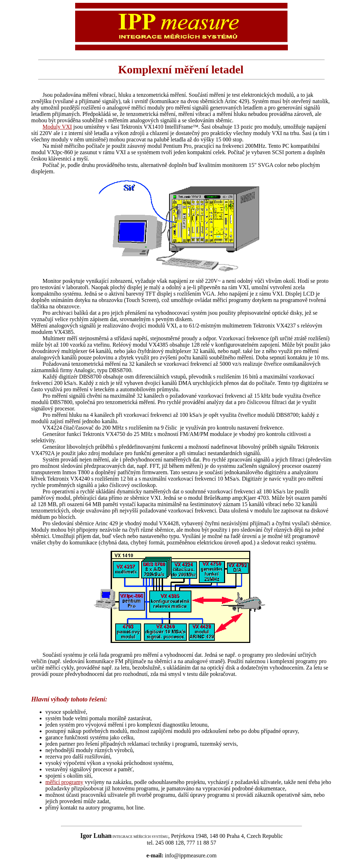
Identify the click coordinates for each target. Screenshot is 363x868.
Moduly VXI (57, 127)
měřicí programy (64, 782)
